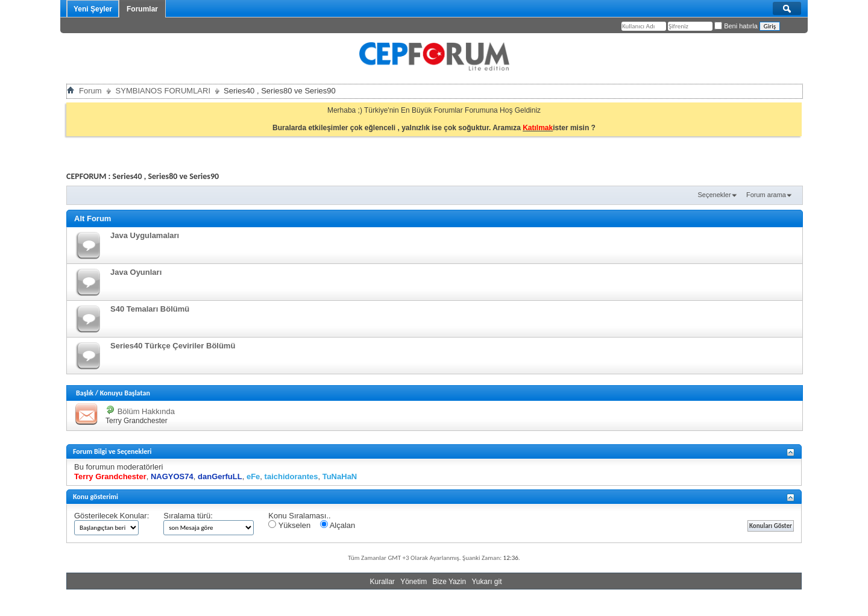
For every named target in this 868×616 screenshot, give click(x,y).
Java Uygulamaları (145, 235)
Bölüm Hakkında (146, 411)
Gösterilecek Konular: (112, 516)
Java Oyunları (136, 272)
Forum (90, 91)
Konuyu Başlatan (125, 393)
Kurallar (382, 582)
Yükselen (289, 525)
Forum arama (766, 195)
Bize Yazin (450, 582)
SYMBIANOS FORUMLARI (163, 91)
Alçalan (338, 525)
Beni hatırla (736, 26)
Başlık (85, 393)
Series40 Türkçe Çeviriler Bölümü (173, 346)
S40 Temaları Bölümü (150, 309)
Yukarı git (486, 582)
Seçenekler (715, 195)
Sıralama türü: (188, 516)
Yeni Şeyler (93, 9)
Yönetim (414, 582)
